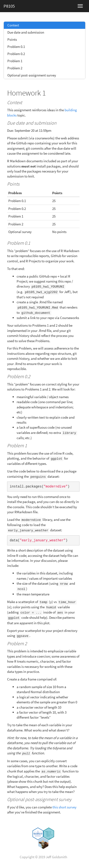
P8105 (9, 6)
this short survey (64, 803)
